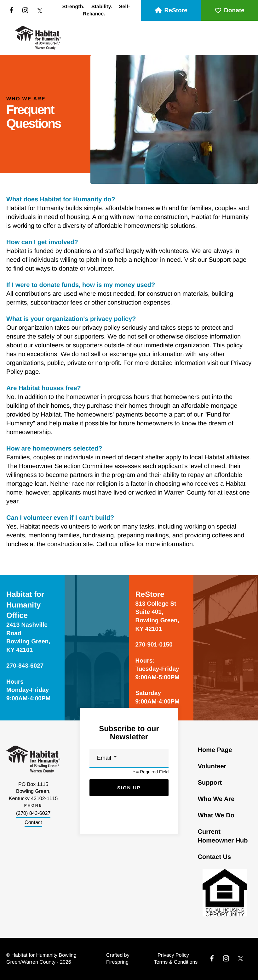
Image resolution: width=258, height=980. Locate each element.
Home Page (215, 750)
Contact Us (215, 857)
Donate (229, 11)
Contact (33, 823)
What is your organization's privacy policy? (71, 319)
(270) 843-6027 (33, 813)
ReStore (171, 11)
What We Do (216, 815)
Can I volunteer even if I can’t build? (60, 518)
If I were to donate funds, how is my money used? (81, 285)
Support (210, 783)
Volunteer (212, 766)
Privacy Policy (173, 955)
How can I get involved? (42, 242)
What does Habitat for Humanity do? (61, 199)
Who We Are (216, 799)
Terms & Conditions (176, 962)
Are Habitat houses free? (44, 388)
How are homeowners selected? (54, 449)
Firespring (117, 962)
